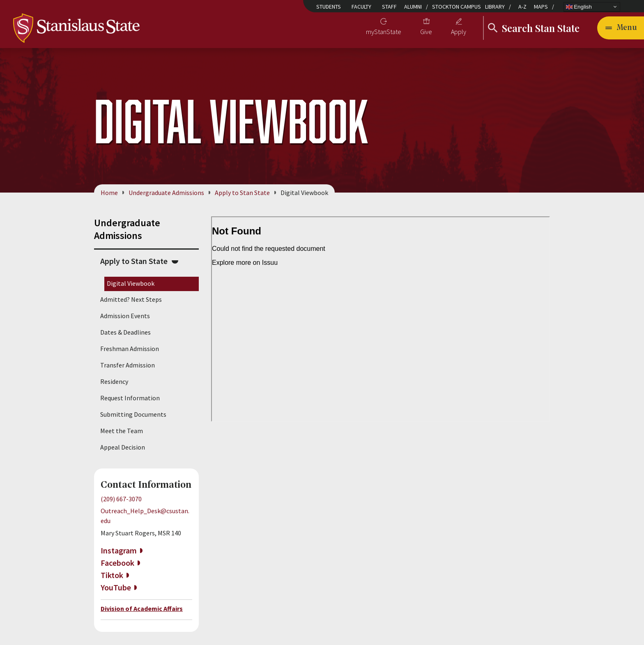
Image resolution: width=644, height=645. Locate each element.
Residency (114, 381)
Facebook (117, 563)
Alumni (413, 7)
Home (109, 193)
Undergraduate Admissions (166, 193)
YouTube (116, 587)
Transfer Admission (128, 365)
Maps (541, 7)
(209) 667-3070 (121, 499)
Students (329, 7)
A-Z (522, 7)
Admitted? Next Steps (131, 299)
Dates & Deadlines (125, 332)
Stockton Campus (457, 7)
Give (426, 32)
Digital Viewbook (131, 283)
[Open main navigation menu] (621, 28)
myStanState (384, 32)
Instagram (119, 550)
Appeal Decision (123, 447)
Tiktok (112, 575)
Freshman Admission (130, 349)
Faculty (361, 7)
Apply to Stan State (242, 193)
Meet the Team (122, 431)
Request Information (130, 398)
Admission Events (125, 316)
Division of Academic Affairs (142, 608)
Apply (459, 32)
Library (495, 7)
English (579, 7)
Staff (389, 7)
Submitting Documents (133, 414)
